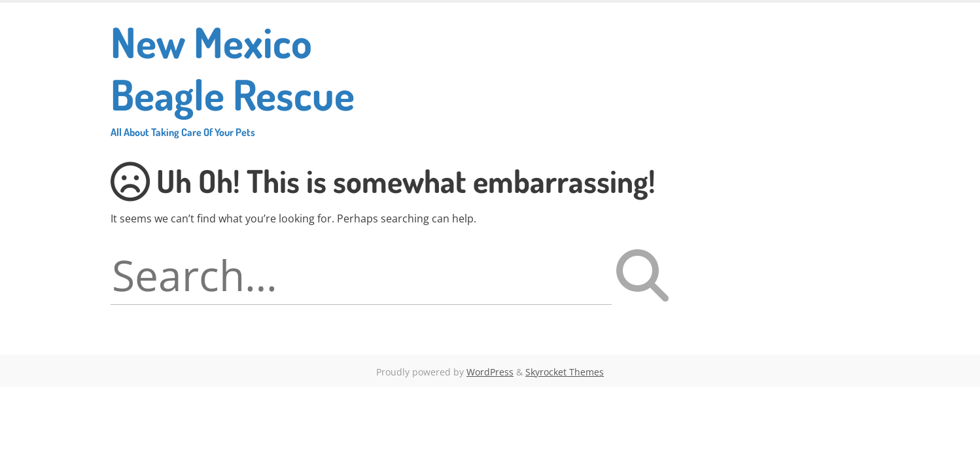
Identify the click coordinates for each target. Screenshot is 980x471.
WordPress (490, 372)
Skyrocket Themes (565, 372)
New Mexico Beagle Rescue (258, 77)
